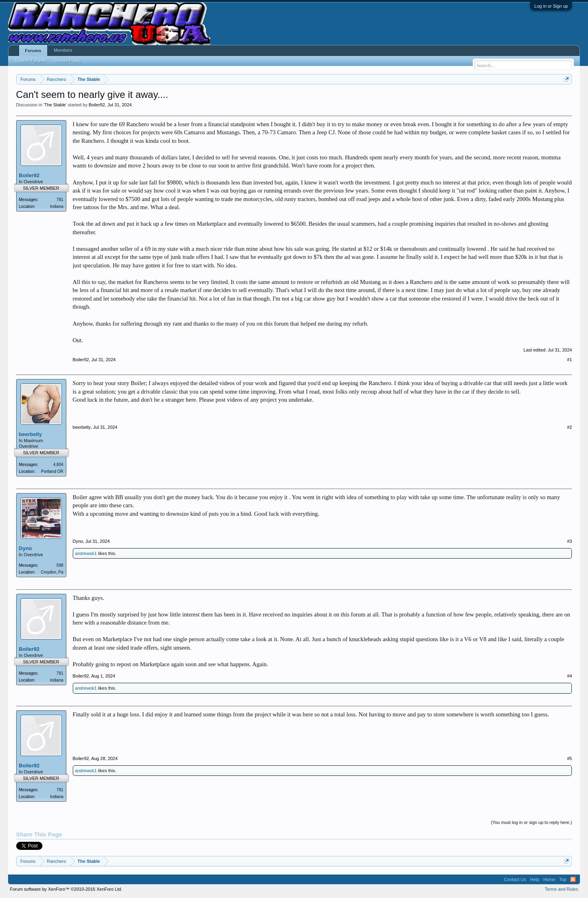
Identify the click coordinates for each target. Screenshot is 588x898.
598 (60, 565)
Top (563, 879)
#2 (569, 427)
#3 (569, 541)
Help (535, 879)
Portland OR (52, 471)
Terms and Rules (562, 889)
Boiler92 (97, 105)
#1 (569, 360)
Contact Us (515, 879)
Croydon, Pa (52, 572)
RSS (573, 879)
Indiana (57, 206)
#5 (569, 758)
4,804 (58, 465)
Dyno (26, 548)
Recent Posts (67, 61)
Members (63, 50)
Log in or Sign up (551, 6)
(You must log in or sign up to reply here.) (532, 822)
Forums (33, 51)
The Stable (55, 105)
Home (549, 879)
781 (60, 200)
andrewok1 (86, 553)
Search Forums (31, 61)
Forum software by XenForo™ (66, 889)
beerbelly (31, 434)
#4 (569, 676)
